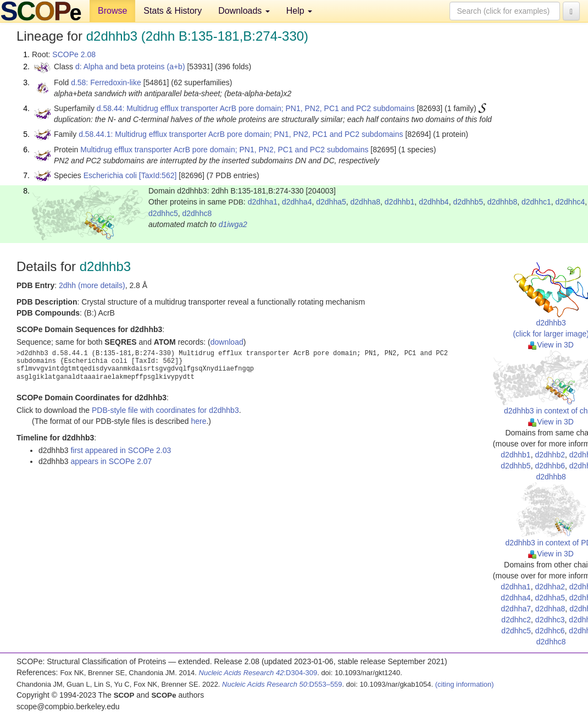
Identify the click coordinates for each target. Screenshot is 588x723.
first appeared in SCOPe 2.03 (121, 450)
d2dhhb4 (434, 202)
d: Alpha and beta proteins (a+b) (130, 67)
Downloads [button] (244, 11)
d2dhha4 (297, 202)
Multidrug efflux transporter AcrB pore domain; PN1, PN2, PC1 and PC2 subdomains (224, 150)
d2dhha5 (331, 202)
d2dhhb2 (550, 455)
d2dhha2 (550, 587)
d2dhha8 (366, 202)
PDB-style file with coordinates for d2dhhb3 (165, 410)
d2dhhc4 (570, 202)
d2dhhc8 (197, 213)
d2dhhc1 (536, 202)
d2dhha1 (263, 202)
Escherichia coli (110, 175)
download (227, 342)
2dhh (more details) (92, 285)
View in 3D (551, 345)
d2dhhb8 (503, 202)
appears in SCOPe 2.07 (111, 461)
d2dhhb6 (550, 466)
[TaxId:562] (158, 175)
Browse (112, 11)
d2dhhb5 (468, 202)
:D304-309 (258, 673)
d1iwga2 (233, 224)
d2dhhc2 (516, 620)
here (198, 421)
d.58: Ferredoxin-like (106, 82)
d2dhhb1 (400, 202)
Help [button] (299, 11)
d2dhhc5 (163, 213)
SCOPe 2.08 (74, 54)
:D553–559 (282, 684)
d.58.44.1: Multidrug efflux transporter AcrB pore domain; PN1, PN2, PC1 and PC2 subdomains (241, 134)
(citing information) (465, 684)
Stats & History (173, 11)
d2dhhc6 (550, 631)
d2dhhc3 (550, 620)
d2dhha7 (516, 609)
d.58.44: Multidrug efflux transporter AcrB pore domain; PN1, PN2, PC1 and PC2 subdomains (256, 108)
